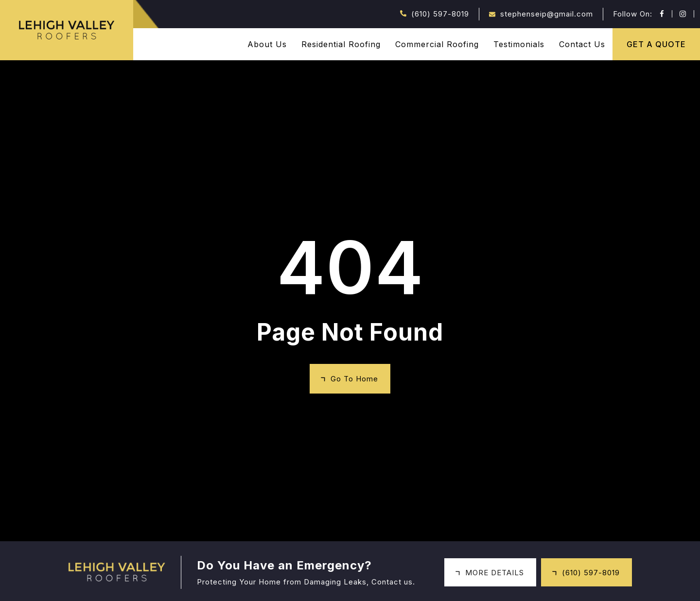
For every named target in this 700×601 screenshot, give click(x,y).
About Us (267, 44)
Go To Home (354, 379)
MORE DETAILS (495, 573)
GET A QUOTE (656, 44)
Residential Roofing (341, 44)
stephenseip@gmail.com (547, 14)
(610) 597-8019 (440, 14)
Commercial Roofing (437, 44)
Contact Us (582, 44)
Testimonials (519, 44)
